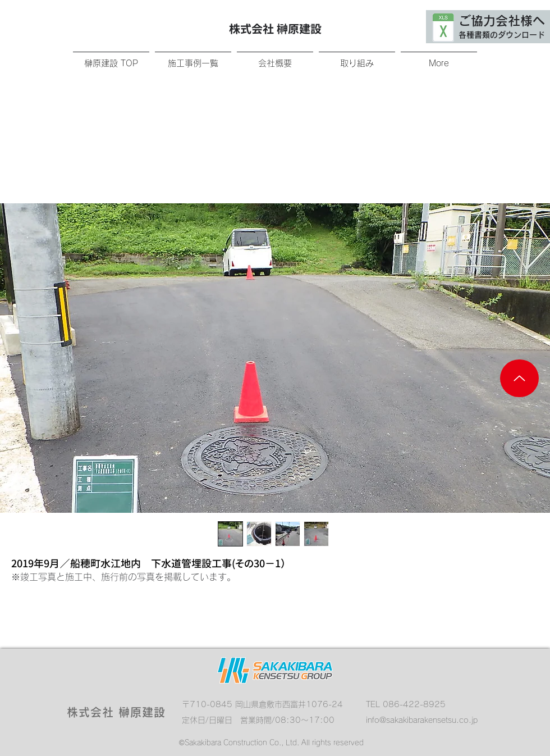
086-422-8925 (414, 704)
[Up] (519, 378)
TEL (374, 704)
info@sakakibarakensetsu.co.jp (422, 720)
